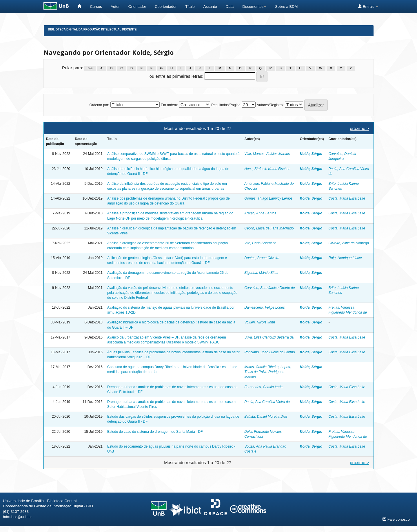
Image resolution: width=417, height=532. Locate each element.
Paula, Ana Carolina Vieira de (267, 402)
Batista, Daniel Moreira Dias (266, 417)
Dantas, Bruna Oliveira (262, 258)
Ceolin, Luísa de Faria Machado (269, 228)
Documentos (254, 7)
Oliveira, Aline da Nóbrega (349, 243)
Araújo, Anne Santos (260, 213)
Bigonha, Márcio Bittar (261, 273)
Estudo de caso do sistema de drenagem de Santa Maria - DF (155, 432)
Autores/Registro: (270, 105)
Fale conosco (396, 519)
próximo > (359, 128)
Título (190, 7)
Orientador (137, 7)
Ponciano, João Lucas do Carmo (269, 352)
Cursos (96, 7)
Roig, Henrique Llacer (345, 258)
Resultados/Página (226, 105)
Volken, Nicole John (260, 322)
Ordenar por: (99, 105)
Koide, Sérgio (311, 154)
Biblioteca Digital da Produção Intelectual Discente (92, 29)
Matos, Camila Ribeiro (261, 367)
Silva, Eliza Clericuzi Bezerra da (269, 337)
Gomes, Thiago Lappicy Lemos (268, 198)
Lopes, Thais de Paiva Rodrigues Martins (268, 372)
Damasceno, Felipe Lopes (264, 307)
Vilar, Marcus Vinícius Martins (267, 154)
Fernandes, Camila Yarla (263, 387)
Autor (115, 7)
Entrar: (368, 6)
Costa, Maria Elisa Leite (347, 198)
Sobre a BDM (286, 7)
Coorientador (166, 7)
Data (230, 7)
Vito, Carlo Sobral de (260, 243)
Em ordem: (169, 105)
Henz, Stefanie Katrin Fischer (267, 169)
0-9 (90, 68)
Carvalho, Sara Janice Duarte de (269, 288)
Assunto (210, 7)
